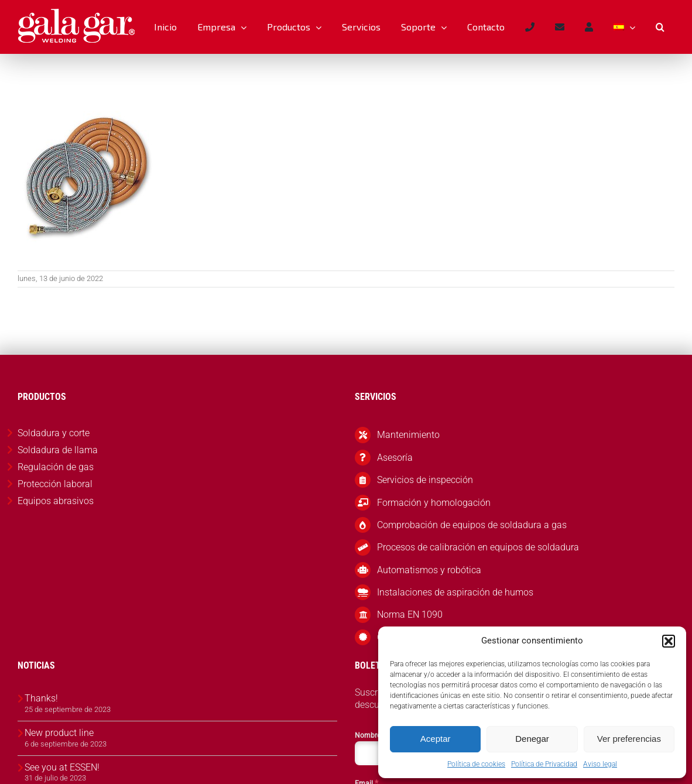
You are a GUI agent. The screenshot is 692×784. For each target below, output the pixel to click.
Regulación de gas (56, 467)
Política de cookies (476, 764)
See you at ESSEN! (62, 767)
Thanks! (41, 698)
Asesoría (395, 458)
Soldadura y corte (54, 433)
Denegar (532, 739)
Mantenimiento (408, 435)
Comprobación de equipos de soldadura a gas (472, 525)
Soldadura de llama (58, 450)
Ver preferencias (629, 739)
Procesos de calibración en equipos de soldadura (478, 547)
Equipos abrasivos (56, 501)
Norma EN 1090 (410, 614)
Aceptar (436, 739)
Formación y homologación (434, 503)
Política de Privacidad (544, 764)
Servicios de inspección (425, 480)
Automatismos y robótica (429, 570)
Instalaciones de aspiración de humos (455, 592)
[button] (669, 641)
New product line (59, 733)
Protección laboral (55, 484)
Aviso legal (600, 764)
